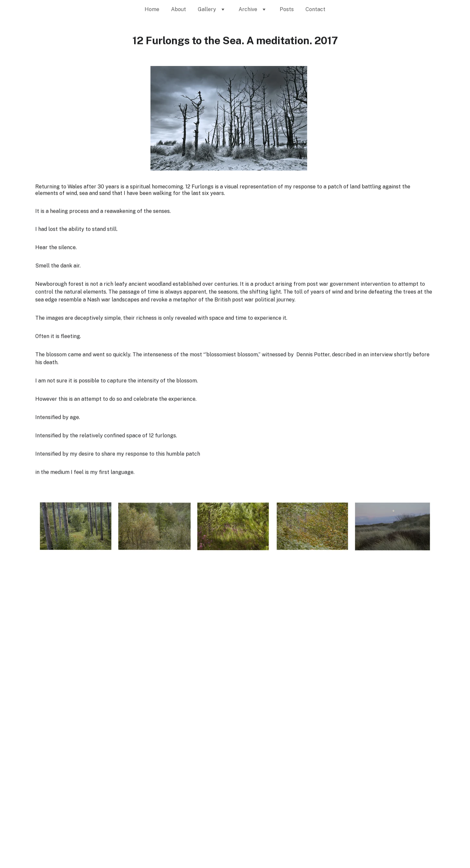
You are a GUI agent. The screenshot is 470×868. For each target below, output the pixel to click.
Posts (287, 9)
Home (152, 9)
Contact (315, 9)
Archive (248, 9)
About (179, 9)
